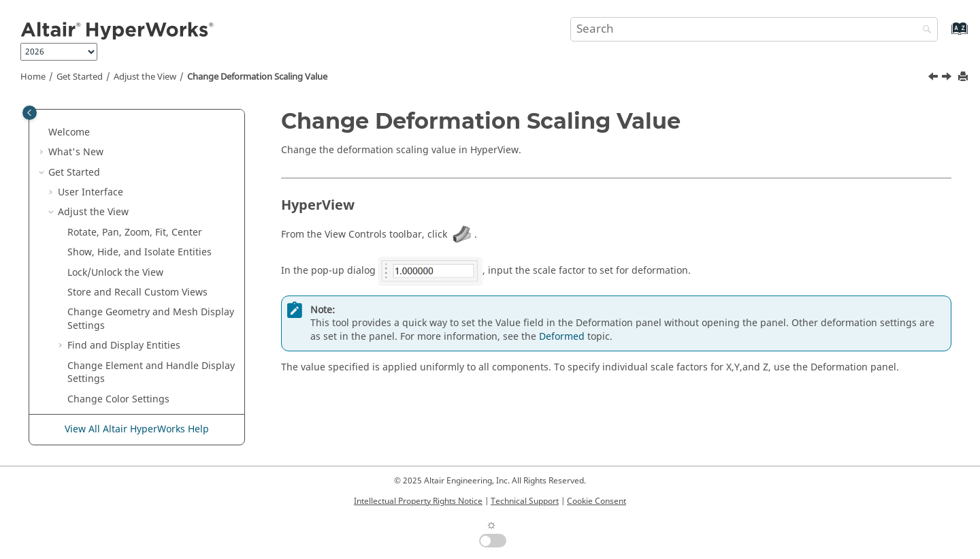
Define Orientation (100, 390)
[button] (62, 123)
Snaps (72, 350)
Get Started (80, 77)
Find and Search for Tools (116, 309)
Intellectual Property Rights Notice (418, 501)
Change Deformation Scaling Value (257, 77)
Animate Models (104, 290)
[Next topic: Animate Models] (948, 78)
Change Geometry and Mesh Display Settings (151, 149)
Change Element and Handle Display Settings (151, 203)
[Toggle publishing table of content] (30, 113)
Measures (80, 410)
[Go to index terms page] (945, 35)
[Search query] (754, 29)
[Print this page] (964, 77)
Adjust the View (145, 77)
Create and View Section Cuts (134, 250)
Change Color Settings (118, 230)
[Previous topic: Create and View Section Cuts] (934, 78)
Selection (79, 330)
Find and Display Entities (124, 176)
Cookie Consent (597, 501)
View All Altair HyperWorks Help (137, 429)
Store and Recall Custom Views (137, 123)
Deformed (562, 337)
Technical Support (525, 501)
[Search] (924, 30)
